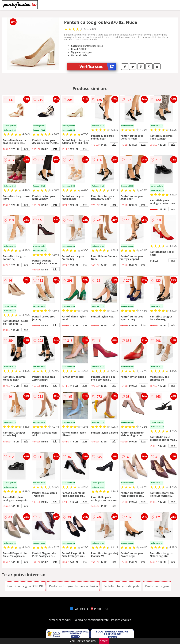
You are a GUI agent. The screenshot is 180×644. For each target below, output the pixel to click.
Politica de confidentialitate (91, 620)
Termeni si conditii (59, 620)
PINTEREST (99, 609)
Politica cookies (121, 620)
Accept (104, 641)
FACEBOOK (79, 609)
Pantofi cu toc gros (157, 586)
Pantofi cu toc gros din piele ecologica (74, 586)
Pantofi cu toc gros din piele (121, 586)
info (26, 149)
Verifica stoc (98, 67)
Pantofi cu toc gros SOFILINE (25, 586)
